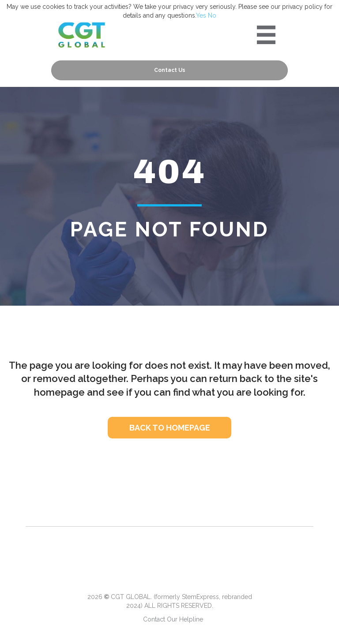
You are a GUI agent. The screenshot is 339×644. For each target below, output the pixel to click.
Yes (201, 15)
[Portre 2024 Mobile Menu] (266, 35)
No (212, 15)
